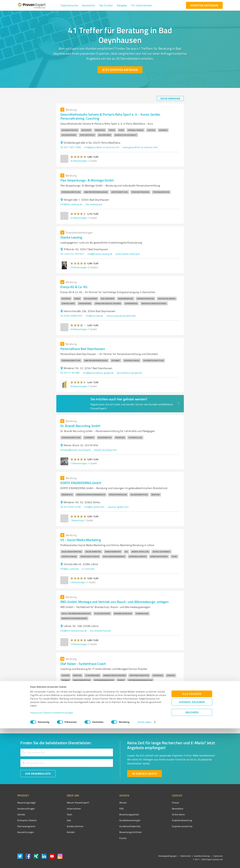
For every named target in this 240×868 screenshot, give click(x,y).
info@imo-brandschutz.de (73, 631)
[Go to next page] (182, 719)
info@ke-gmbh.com (94, 507)
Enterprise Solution (27, 820)
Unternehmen (68, 809)
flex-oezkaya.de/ (94, 204)
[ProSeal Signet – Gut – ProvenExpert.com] (210, 809)
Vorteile (21, 814)
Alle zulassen (192, 834)
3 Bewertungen (78, 706)
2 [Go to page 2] (157, 719)
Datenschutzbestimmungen (59, 852)
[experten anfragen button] (204, 5)
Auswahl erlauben (192, 842)
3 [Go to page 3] (163, 719)
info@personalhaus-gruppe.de (98, 373)
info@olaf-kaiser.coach (72, 692)
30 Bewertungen (79, 386)
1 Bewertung (77, 520)
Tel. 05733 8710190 (71, 507)
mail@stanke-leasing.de (100, 254)
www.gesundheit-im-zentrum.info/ (140, 147)
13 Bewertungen (79, 463)
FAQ (109, 809)
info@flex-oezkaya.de (71, 204)
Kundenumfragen (26, 809)
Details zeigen (144, 862)
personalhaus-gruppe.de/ (129, 373)
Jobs (63, 820)
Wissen (111, 803)
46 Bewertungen (79, 329)
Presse (157, 803)
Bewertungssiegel (26, 803)
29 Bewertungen (79, 267)
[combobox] (67, 752)
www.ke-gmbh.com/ (118, 507)
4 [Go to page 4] (169, 719)
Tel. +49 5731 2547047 (72, 254)
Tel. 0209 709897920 (71, 316)
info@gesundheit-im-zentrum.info (102, 147)
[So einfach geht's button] (144, 774)
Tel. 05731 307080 (70, 373)
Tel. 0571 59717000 (71, 147)
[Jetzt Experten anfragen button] (120, 70)
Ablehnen (192, 852)
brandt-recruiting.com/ (105, 450)
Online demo (160, 814)
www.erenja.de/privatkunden (121, 316)
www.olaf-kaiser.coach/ (99, 692)
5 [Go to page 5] (176, 719)
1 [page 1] (150, 719)
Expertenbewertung (163, 820)
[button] (69, 5)
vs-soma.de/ (88, 569)
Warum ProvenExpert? (72, 803)
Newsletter (159, 809)
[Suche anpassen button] (170, 98)
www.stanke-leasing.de (128, 254)
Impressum (36, 852)
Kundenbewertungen (117, 820)
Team (63, 814)
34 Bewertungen (79, 161)
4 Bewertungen (78, 582)
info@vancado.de (94, 316)
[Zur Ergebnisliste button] (38, 774)
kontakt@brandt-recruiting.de (75, 450)
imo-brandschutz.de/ (101, 631)
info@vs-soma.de (69, 569)
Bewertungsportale (117, 814)
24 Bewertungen (79, 218)
